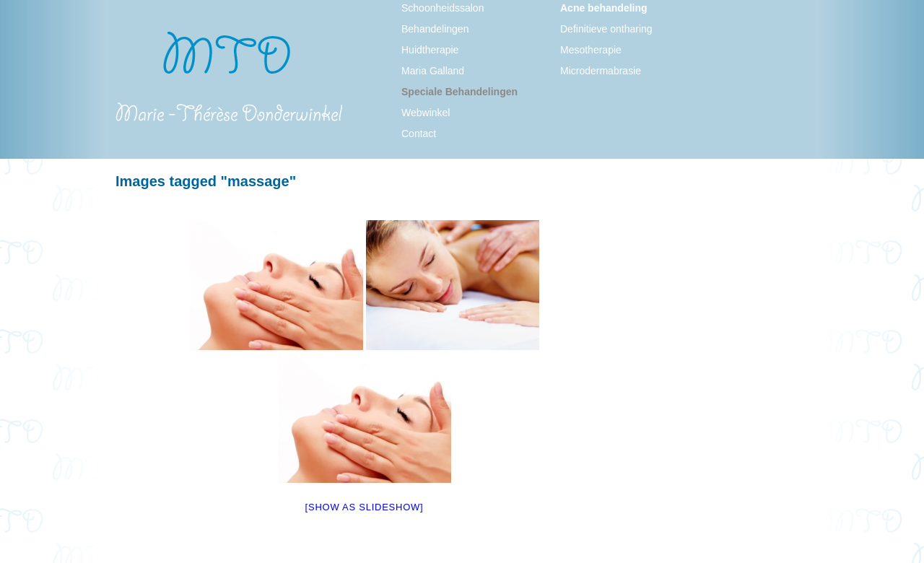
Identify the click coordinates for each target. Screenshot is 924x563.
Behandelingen (435, 29)
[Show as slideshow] (365, 507)
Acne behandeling (604, 8)
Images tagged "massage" (206, 181)
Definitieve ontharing (606, 29)
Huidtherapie (430, 50)
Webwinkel (426, 113)
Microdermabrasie (601, 71)
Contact (419, 134)
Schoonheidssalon (443, 8)
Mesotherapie (591, 50)
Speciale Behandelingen (459, 92)
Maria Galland (433, 71)
